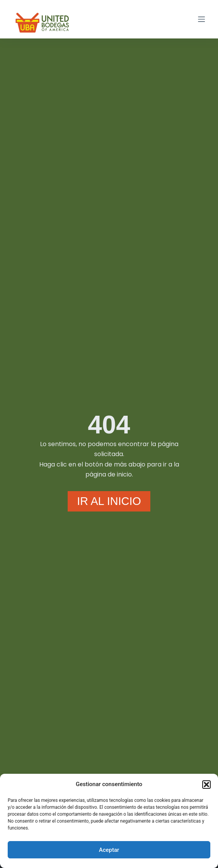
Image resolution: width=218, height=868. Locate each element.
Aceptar (109, 850)
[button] (206, 785)
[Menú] (201, 19)
